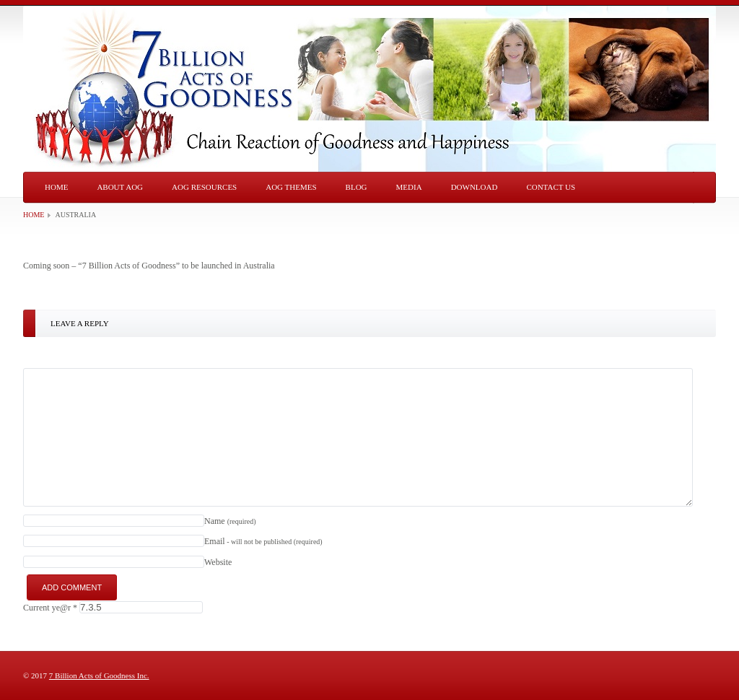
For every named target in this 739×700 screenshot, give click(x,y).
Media (409, 187)
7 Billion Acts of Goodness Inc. (99, 675)
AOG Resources (204, 187)
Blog (357, 187)
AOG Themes (291, 187)
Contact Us (551, 187)
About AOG (120, 187)
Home (56, 187)
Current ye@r (50, 608)
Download (475, 187)
